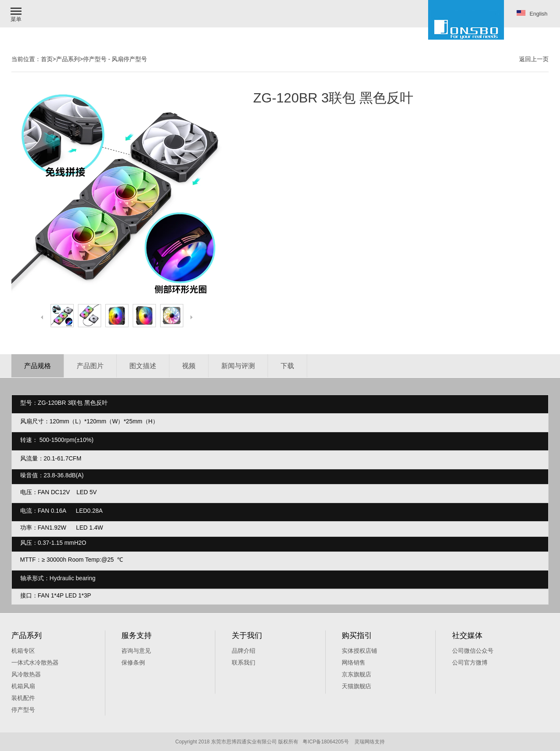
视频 (189, 366)
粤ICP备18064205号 (326, 742)
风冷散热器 (26, 674)
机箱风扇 (23, 686)
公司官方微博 (470, 662)
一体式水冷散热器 (35, 662)
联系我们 (244, 662)
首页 (47, 59)
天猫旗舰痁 (356, 686)
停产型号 (95, 59)
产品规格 (38, 366)
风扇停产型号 (129, 59)
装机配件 (23, 698)
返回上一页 (534, 59)
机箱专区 (23, 651)
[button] (17, 14)
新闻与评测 (238, 366)
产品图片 (90, 366)
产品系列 (68, 59)
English (532, 13)
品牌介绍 (244, 651)
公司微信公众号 (473, 651)
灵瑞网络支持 (370, 742)
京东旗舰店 (356, 674)
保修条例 (133, 662)
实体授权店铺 (359, 651)
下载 (287, 366)
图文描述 (143, 366)
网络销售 (354, 662)
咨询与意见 (136, 651)
